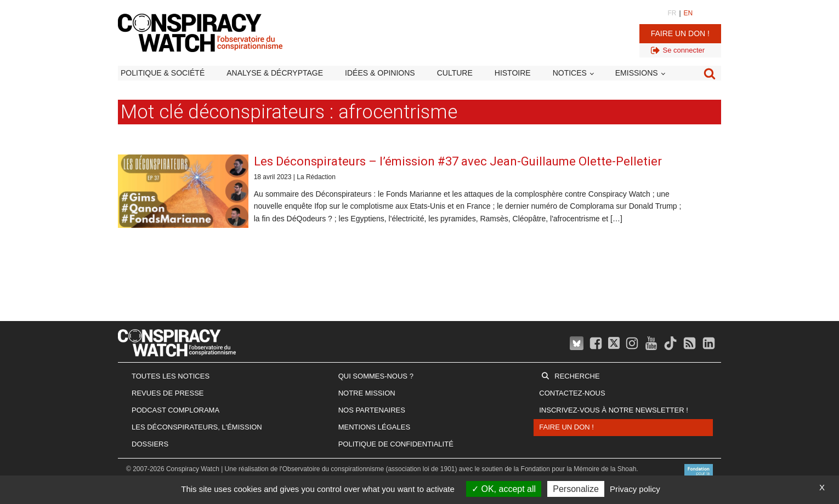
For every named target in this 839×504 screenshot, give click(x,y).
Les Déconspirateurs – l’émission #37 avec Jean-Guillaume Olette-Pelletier (458, 161)
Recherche (577, 376)
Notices (570, 73)
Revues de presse (168, 393)
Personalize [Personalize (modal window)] (576, 489)
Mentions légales (374, 427)
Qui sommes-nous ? (376, 376)
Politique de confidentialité (396, 444)
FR (672, 13)
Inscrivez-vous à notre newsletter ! (614, 410)
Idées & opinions (380, 73)
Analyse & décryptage (275, 73)
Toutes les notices (171, 376)
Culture (455, 73)
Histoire (513, 73)
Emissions (637, 73)
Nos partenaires (372, 410)
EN (688, 13)
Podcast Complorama (175, 410)
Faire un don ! (680, 33)
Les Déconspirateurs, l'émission (197, 427)
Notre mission (367, 393)
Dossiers (150, 444)
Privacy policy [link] (635, 489)
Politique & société (163, 73)
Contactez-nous (572, 393)
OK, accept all (504, 489)
